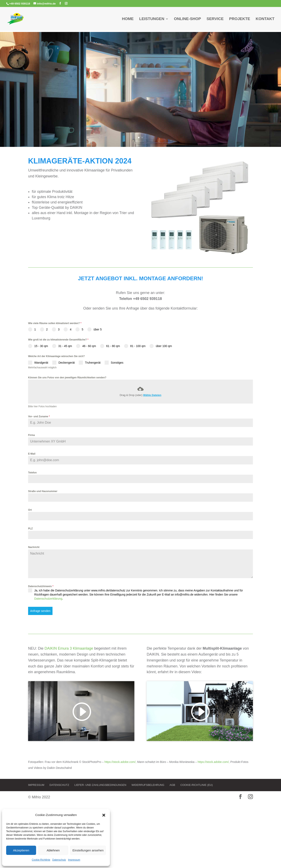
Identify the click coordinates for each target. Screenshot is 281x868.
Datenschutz (59, 860)
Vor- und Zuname (39, 416)
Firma (31, 435)
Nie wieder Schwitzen (140, 85)
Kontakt (265, 19)
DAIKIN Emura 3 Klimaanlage (69, 648)
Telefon (32, 473)
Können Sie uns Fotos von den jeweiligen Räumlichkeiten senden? (67, 378)
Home (128, 19)
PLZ (30, 529)
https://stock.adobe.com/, (121, 762)
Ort (30, 510)
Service (215, 19)
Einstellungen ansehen (88, 850)
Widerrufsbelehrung (148, 785)
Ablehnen (53, 850)
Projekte (240, 19)
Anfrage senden (40, 611)
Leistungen (152, 19)
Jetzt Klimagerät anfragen (140, 109)
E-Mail (32, 454)
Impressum (74, 860)
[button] (104, 815)
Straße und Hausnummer (43, 491)
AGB (172, 785)
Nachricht (34, 547)
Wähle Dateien (152, 395)
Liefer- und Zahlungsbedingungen (100, 785)
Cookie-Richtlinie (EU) (197, 785)
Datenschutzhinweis (41, 586)
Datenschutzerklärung (48, 599)
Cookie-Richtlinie (41, 860)
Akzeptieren (21, 850)
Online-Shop (187, 19)
